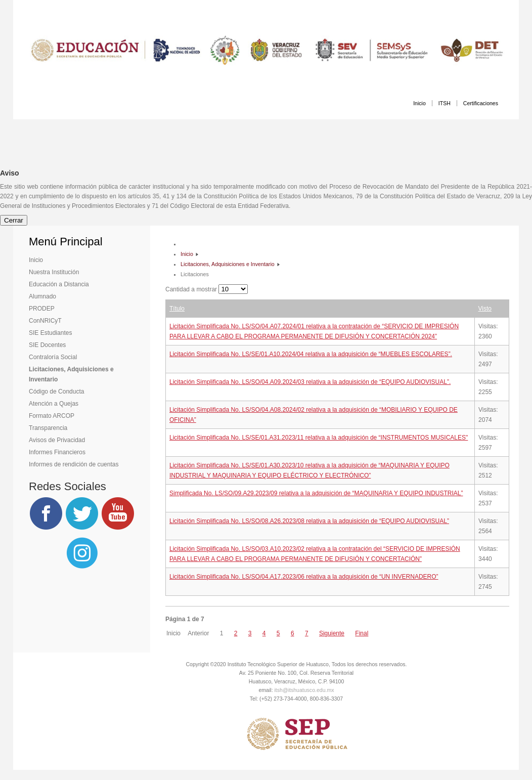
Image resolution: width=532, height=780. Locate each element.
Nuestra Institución (54, 272)
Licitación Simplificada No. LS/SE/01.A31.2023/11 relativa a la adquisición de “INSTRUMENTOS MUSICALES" (319, 438)
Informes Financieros (57, 452)
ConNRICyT (45, 321)
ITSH (445, 103)
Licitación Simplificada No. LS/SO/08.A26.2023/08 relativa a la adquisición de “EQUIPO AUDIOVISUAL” (309, 521)
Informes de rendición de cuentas (74, 464)
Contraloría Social (53, 357)
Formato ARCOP (52, 416)
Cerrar (14, 220)
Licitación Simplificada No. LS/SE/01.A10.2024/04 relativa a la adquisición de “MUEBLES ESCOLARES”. (311, 354)
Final (362, 633)
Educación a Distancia (59, 284)
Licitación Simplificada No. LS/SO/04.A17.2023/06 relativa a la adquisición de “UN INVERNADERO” (304, 577)
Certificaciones (481, 103)
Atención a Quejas (54, 404)
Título (177, 309)
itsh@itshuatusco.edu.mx (304, 690)
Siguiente (332, 633)
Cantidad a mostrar (192, 289)
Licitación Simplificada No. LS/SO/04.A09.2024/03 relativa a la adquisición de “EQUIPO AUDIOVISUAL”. (310, 382)
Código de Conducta (56, 392)
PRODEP (42, 309)
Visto (485, 309)
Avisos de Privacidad (57, 440)
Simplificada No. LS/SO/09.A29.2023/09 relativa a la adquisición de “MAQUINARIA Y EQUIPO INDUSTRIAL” (316, 493)
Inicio (419, 103)
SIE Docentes (47, 345)
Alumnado (42, 296)
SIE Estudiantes (50, 333)
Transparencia (48, 428)
